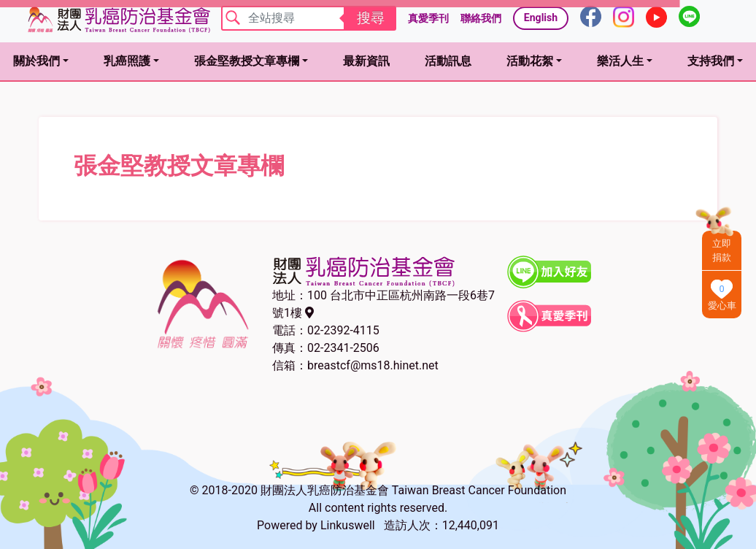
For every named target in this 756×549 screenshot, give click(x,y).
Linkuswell (348, 525)
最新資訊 (366, 61)
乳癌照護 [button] (127, 61)
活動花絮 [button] (530, 61)
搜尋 (371, 18)
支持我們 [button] (711, 61)
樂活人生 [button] (620, 61)
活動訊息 (448, 61)
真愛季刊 (428, 18)
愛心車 (722, 306)
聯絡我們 (481, 18)
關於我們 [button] (36, 61)
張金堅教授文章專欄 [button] (247, 61)
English (541, 18)
